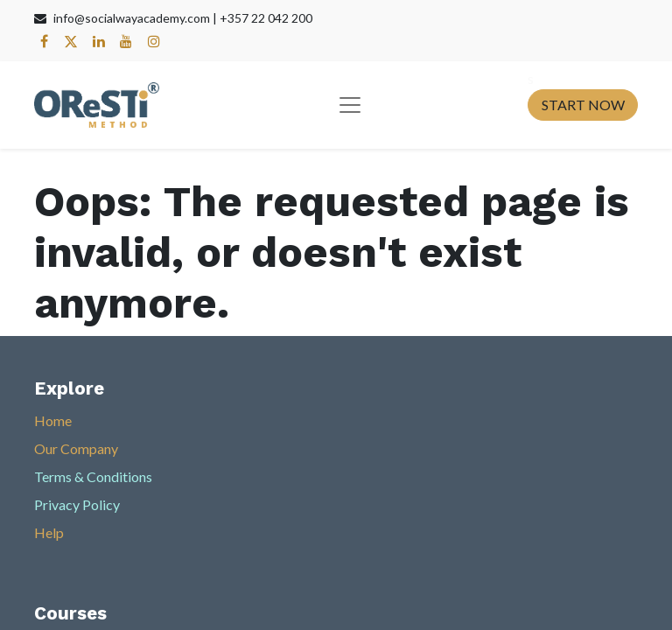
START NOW (583, 105)
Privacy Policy (77, 504)
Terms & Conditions (93, 476)
